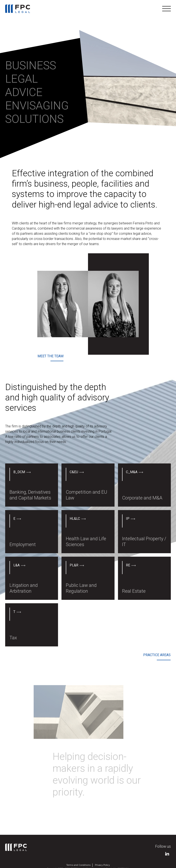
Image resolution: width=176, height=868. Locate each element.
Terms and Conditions (78, 865)
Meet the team (50, 356)
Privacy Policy (102, 865)
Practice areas (157, 655)
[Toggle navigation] (167, 9)
